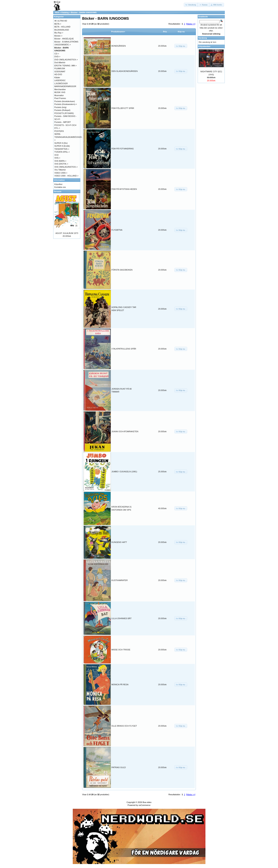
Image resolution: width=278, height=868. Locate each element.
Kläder (57, 77)
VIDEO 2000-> (61, 173)
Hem (57, 12)
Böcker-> (58, 36)
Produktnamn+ (118, 32)
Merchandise (60, 89)
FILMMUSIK (60, 68)
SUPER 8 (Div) (61, 143)
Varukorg (203, 38)
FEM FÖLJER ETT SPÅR (123, 108)
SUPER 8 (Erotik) (62, 146)
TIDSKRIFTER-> (62, 149)
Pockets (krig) (60, 107)
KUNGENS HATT (119, 542)
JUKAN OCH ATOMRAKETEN (125, 431)
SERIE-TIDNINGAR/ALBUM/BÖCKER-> (68, 137)
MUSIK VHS (60, 92)
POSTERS (59, 131)
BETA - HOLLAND (62, 27)
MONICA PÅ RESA (120, 685)
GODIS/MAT (60, 72)
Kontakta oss (60, 187)
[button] (191, 5)
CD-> (57, 54)
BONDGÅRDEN (119, 46)
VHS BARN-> (60, 161)
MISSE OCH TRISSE (121, 650)
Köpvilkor (58, 184)
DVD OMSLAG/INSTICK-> (66, 60)
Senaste (58, 191)
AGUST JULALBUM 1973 (67, 233)
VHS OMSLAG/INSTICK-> (66, 167)
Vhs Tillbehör (60, 170)
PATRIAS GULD (119, 767)
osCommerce (145, 805)
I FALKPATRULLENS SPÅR (124, 349)
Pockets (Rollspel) (62, 110)
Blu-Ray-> (59, 33)
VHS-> (57, 158)
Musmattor (59, 95)
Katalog (65, 12)
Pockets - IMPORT (63, 122)
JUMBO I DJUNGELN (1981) (124, 472)
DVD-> (57, 57)
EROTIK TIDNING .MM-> (66, 66)
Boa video (147, 802)
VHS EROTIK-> (61, 164)
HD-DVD (58, 74)
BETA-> (58, 24)
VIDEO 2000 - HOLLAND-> (66, 176)
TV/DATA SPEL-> (62, 152)
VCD (56, 155)
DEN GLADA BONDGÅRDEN (125, 71)
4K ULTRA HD (61, 21)
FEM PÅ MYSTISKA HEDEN (124, 189)
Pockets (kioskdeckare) (65, 101)
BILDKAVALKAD (62, 30)
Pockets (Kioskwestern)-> (66, 104)
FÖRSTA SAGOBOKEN (122, 270)
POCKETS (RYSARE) (64, 113)
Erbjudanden (204, 46)
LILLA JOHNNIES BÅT (122, 618)
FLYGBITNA (117, 230)
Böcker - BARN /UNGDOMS (84, 12)
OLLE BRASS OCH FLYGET (124, 726)
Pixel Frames (60, 98)
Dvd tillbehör (60, 62)
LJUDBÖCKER (61, 83)
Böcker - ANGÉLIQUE (64, 39)
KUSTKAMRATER (120, 580)
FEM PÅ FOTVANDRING (123, 149)
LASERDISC (60, 80)
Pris (165, 32)
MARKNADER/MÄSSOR (65, 86)
